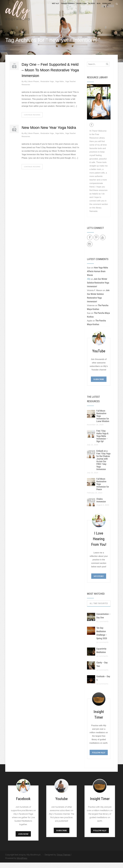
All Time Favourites (99, 609)
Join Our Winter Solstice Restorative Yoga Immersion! (98, 288)
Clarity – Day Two (102, 670)
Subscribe (99, 385)
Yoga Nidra (60, 87)
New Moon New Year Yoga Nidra (49, 133)
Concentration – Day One (103, 621)
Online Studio (81, 7)
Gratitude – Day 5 (103, 684)
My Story (99, 582)
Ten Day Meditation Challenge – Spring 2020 (102, 639)
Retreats (92, 7)
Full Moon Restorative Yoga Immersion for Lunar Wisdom (103, 421)
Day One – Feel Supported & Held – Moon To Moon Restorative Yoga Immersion (50, 76)
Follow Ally (99, 758)
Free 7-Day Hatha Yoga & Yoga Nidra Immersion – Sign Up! (102, 442)
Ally (26, 87)
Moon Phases (34, 87)
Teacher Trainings (68, 7)
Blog (99, 7)
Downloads (107, 7)
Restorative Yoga (47, 87)
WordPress (22, 864)
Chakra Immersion (101, 506)
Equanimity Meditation (101, 656)
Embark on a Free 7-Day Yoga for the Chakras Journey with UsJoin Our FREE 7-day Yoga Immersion (103, 466)
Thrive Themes (63, 860)
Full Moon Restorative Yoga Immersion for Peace (103, 490)
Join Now (23, 839)
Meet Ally (55, 7)
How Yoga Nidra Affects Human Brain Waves (97, 277)
